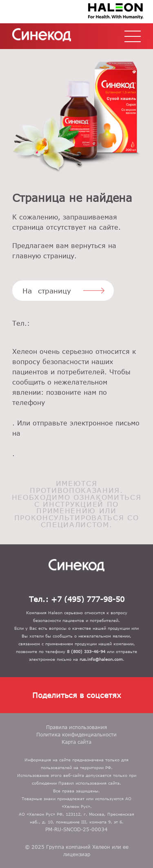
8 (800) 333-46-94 (76, 413)
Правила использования (76, 727)
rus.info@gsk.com (76, 444)
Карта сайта (76, 742)
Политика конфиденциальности (76, 734)
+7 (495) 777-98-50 (76, 334)
